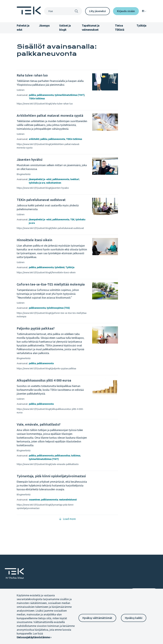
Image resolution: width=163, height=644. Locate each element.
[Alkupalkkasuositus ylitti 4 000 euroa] (52, 380)
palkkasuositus (62, 456)
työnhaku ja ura (37, 183)
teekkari (75, 179)
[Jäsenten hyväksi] (52, 160)
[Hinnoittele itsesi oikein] (52, 240)
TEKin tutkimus (37, 99)
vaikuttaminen (54, 183)
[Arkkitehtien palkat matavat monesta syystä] (52, 116)
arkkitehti (34, 139)
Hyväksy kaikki (134, 618)
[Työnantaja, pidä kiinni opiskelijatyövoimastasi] (52, 476)
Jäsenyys (44, 26)
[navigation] (144, 11)
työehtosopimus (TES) (58, 308)
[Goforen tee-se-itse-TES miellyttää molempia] (52, 284)
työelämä (60, 267)
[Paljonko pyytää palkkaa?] (52, 328)
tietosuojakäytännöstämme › (34, 637)
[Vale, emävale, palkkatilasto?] (52, 424)
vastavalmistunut (68, 500)
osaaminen (34, 500)
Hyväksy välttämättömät (97, 618)
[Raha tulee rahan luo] (52, 75)
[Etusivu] (29, 14)
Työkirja (141, 26)
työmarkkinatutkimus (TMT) (70, 95)
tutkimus (76, 456)
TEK (72, 220)
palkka (32, 95)
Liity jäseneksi (97, 11)
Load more (67, 519)
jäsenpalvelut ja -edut (40, 179)
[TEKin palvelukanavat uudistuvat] (52, 200)
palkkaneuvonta (45, 95)
